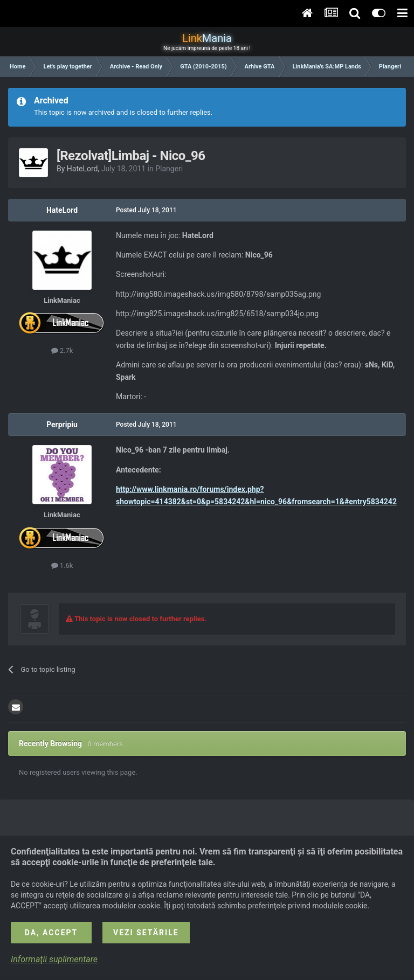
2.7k (62, 350)
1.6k (62, 565)
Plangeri (169, 169)
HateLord (82, 169)
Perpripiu (62, 425)
